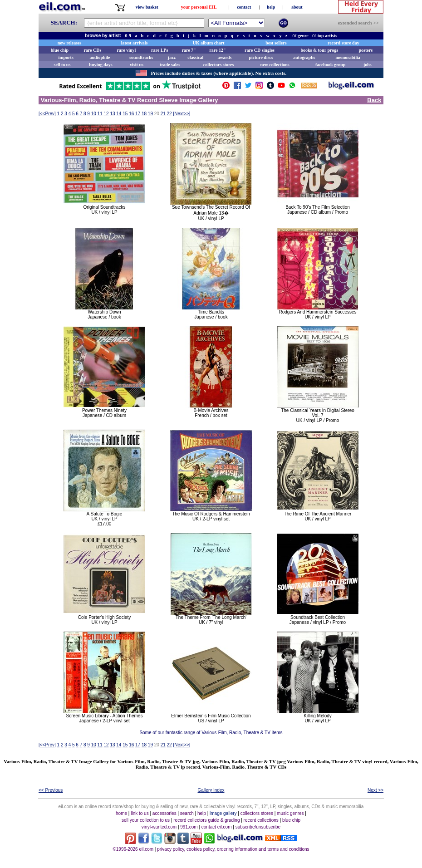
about (297, 7)
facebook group (330, 65)
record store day (343, 43)
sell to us (62, 65)
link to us (140, 813)
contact (244, 7)
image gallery (223, 813)
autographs (304, 57)
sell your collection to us (146, 820)
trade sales (170, 65)
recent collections (261, 820)
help (271, 7)
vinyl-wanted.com (159, 827)
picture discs (261, 57)
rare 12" (217, 50)
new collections (275, 65)
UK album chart (209, 43)
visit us (137, 65)
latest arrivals (135, 43)
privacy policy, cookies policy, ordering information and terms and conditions (233, 849)
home (121, 813)
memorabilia (348, 57)
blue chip (60, 50)
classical (195, 57)
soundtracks (141, 57)
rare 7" (189, 50)
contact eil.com (217, 827)
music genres (290, 813)
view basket (147, 7)
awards (224, 57)
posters (366, 50)
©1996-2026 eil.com (133, 849)
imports (66, 57)
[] (47, 114)
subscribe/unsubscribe (258, 827)
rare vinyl (127, 50)
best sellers (276, 43)
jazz (172, 57)
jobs (368, 65)
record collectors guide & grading (206, 820)
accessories (164, 813)
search (187, 813)
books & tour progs (319, 50)
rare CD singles (260, 50)
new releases (70, 43)
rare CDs (92, 50)
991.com (189, 827)
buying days (101, 65)
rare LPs (159, 50)
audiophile (100, 57)
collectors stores (219, 65)
